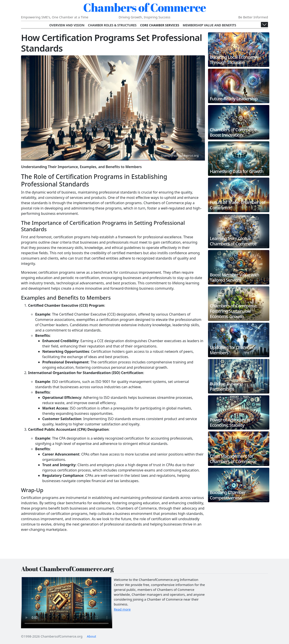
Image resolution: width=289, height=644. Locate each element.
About (91, 636)
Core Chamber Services (160, 25)
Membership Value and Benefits (209, 25)
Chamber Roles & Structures (112, 25)
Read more (122, 609)
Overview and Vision (67, 25)
